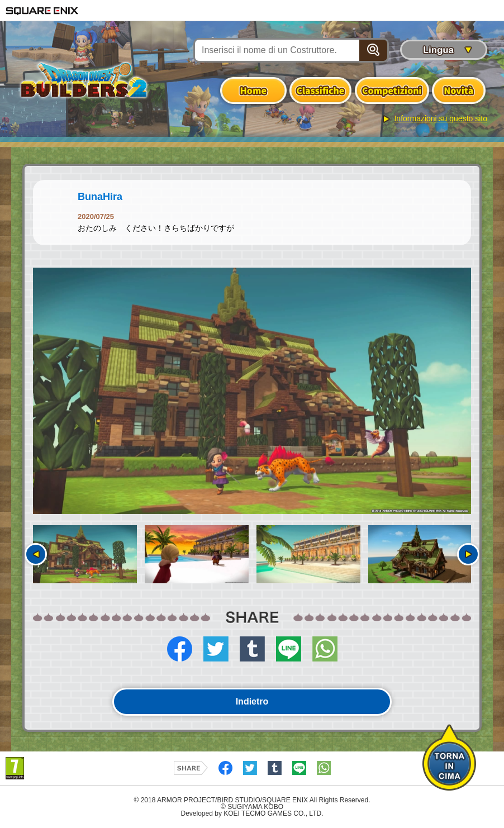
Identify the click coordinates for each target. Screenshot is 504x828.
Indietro (252, 701)
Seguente (468, 554)
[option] (252, 391)
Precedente (36, 554)
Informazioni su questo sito (441, 118)
